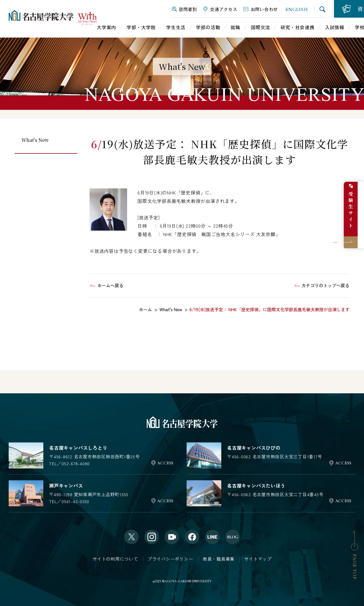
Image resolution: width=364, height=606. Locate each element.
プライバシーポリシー (170, 559)
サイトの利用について (115, 559)
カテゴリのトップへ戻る (325, 285)
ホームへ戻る (110, 285)
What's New (35, 140)
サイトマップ (258, 559)
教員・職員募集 (219, 559)
